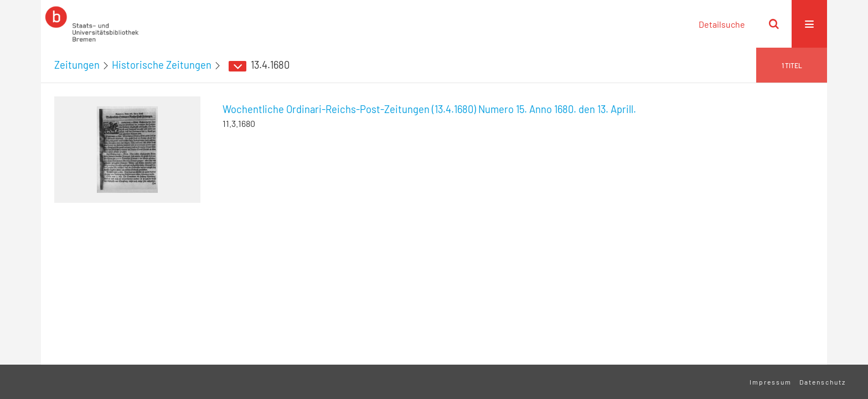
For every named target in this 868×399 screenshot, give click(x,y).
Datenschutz (823, 382)
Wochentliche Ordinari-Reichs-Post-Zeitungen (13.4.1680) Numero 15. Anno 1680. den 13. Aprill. (429, 109)
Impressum (771, 382)
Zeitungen (77, 65)
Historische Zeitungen (162, 65)
